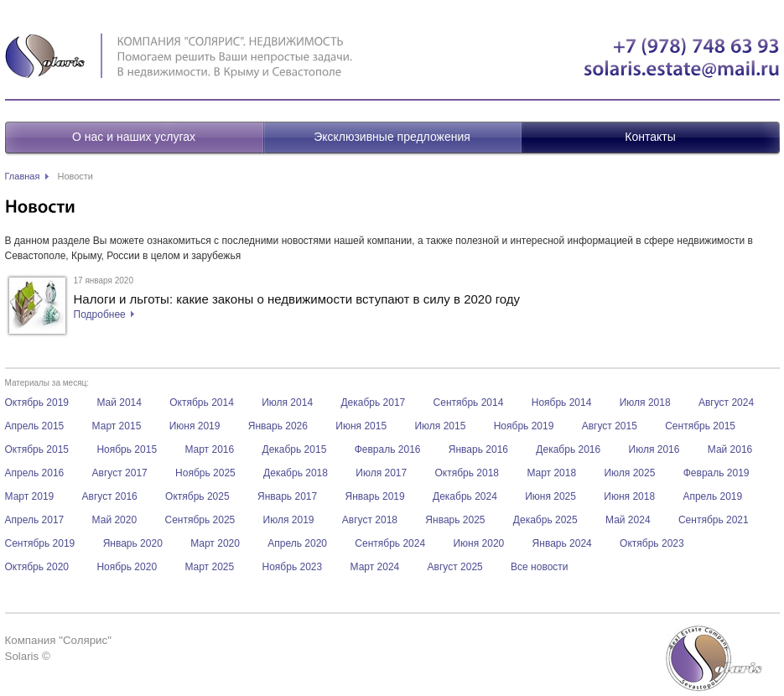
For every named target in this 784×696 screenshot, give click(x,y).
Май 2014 (119, 403)
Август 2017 (120, 473)
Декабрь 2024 (465, 496)
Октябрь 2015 (37, 449)
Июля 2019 (289, 520)
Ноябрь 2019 (524, 426)
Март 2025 (209, 567)
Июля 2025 (629, 473)
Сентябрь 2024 (390, 543)
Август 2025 (455, 567)
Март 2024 (375, 567)
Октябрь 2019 (37, 403)
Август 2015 (610, 426)
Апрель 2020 (297, 543)
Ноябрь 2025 (205, 473)
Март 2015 (117, 426)
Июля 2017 (381, 473)
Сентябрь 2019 (40, 543)
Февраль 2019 (717, 473)
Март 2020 (215, 543)
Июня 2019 (195, 426)
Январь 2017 (287, 496)
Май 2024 (628, 520)
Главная (23, 176)
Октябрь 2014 (202, 403)
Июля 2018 (645, 403)
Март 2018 (551, 473)
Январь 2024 (562, 543)
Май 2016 (730, 449)
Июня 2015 (361, 426)
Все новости (539, 567)
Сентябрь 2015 (700, 426)
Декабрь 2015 (295, 449)
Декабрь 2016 (568, 449)
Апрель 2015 (35, 426)
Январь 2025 (455, 520)
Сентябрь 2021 (714, 520)
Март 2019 (30, 496)
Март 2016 (209, 449)
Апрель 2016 (35, 473)
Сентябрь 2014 (469, 403)
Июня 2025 (550, 496)
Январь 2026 (278, 426)
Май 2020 (115, 520)
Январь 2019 (375, 496)
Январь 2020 (133, 543)
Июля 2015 (440, 426)
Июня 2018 (629, 496)
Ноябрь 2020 (127, 567)
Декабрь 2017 (373, 403)
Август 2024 (726, 403)
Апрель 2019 (712, 496)
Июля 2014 (287, 403)
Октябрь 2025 (197, 496)
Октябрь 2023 (652, 543)
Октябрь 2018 (467, 473)
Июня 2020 (478, 543)
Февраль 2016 (388, 449)
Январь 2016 (478, 449)
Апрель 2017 (35, 520)
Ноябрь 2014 (562, 403)
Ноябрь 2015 (127, 449)
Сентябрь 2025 (200, 520)
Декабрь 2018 (296, 473)
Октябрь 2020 (37, 567)
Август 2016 (110, 496)
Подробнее (100, 314)
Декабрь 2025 (545, 520)
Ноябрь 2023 (293, 567)
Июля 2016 (654, 449)
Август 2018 (370, 520)
